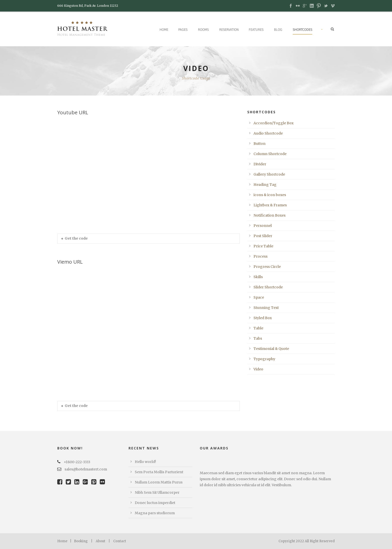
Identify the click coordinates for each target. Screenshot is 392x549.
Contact (120, 541)
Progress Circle (267, 267)
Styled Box (263, 318)
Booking (81, 541)
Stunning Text (266, 308)
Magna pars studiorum (155, 513)
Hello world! (145, 462)
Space (259, 297)
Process (260, 256)
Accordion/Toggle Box (273, 123)
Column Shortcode (270, 154)
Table (258, 328)
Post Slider (263, 236)
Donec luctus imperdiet (155, 503)
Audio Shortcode (268, 133)
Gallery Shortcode (269, 174)
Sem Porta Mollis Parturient (159, 472)
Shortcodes (302, 30)
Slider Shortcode (268, 287)
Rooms (203, 30)
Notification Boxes (269, 215)
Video (258, 369)
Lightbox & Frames (270, 205)
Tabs (258, 338)
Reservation (229, 30)
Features (256, 30)
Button (259, 144)
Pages (183, 30)
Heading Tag (265, 185)
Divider (260, 164)
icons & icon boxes (270, 195)
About (100, 541)
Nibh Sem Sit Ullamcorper (157, 492)
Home (164, 30)
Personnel (263, 226)
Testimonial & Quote (271, 349)
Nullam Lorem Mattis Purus (159, 482)
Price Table (263, 246)
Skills (258, 277)
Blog (278, 30)
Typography (264, 359)
